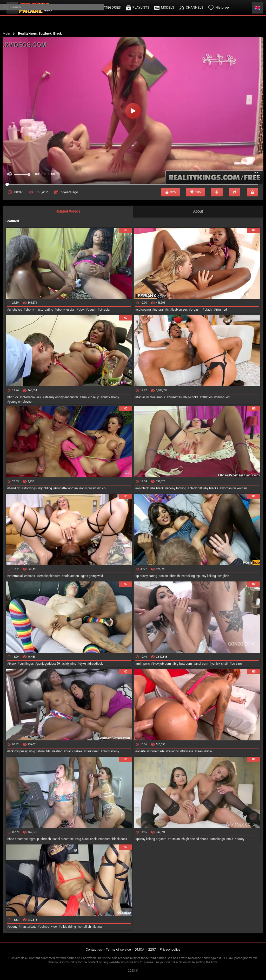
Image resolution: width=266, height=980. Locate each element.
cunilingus (26, 664)
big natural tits (41, 751)
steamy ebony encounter (61, 397)
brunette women (67, 488)
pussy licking (207, 576)
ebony (13, 927)
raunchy (173, 751)
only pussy (88, 488)
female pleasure (49, 576)
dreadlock (96, 664)
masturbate (28, 927)
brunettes (175, 397)
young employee (20, 402)
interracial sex (31, 397)
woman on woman (234, 488)
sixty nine (70, 664)
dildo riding (68, 927)
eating (58, 751)
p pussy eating (147, 576)
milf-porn (143, 664)
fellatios (207, 397)
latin (209, 751)
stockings (30, 488)
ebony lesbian (66, 310)
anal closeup (90, 397)
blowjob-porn (162, 664)
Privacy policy (170, 949)
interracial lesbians (22, 576)
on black (143, 488)
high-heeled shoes (195, 839)
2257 (152, 949)
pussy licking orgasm (152, 839)
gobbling (46, 488)
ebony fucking (177, 488)
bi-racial (105, 310)
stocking (189, 576)
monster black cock (114, 839)
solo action (71, 576)
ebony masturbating (39, 310)
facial (141, 397)
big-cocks (192, 397)
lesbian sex (180, 310)
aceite (141, 751)
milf (231, 839)
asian (164, 576)
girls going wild (92, 576)
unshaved (15, 310)
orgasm (196, 310)
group (35, 839)
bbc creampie (18, 839)
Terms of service (118, 949)
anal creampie (64, 839)
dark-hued (223, 397)
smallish (85, 927)
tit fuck (14, 397)
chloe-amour (157, 397)
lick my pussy (18, 751)
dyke (83, 664)
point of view (49, 927)
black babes (74, 751)
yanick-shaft (220, 664)
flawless (188, 751)
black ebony (111, 751)
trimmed (221, 310)
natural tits (161, 310)
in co (102, 488)
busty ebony (111, 397)
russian (175, 839)
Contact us (94, 949)
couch (92, 310)
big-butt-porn (183, 664)
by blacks (212, 488)
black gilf (196, 488)
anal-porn (202, 664)
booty (241, 839)
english (224, 576)
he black (158, 488)
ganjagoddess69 (48, 664)
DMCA (140, 949)
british (175, 576)
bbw (82, 310)
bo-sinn (237, 664)
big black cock (87, 839)
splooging (144, 310)
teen (200, 751)
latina (98, 927)
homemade (157, 751)
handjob (14, 488)
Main (6, 33)
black (208, 310)
